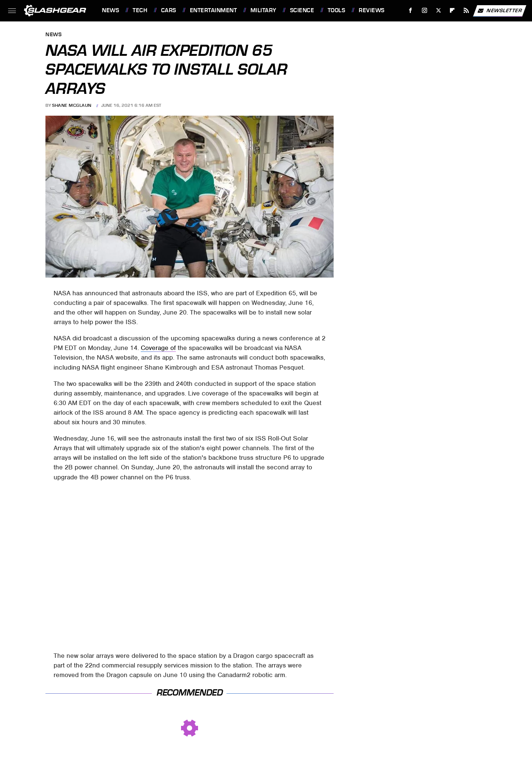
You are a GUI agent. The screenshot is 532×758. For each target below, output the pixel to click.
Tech (140, 10)
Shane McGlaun (72, 105)
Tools (337, 10)
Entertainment (214, 10)
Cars (169, 10)
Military (263, 10)
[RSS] (466, 11)
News (110, 10)
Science (302, 10)
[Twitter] (438, 11)
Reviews (372, 10)
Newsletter (499, 11)
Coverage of (158, 348)
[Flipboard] (452, 11)
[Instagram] (425, 11)
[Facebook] (411, 11)
